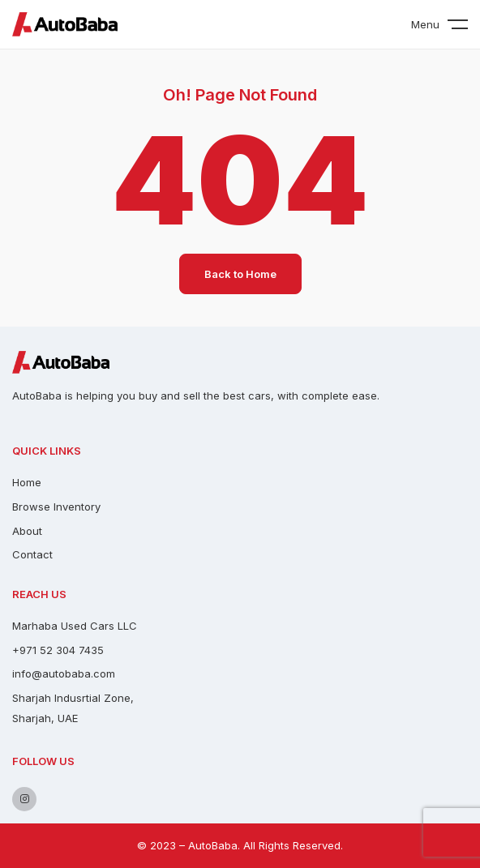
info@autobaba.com (64, 673)
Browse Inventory (56, 507)
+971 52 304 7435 (58, 650)
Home (27, 482)
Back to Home (240, 274)
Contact (32, 554)
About (27, 531)
